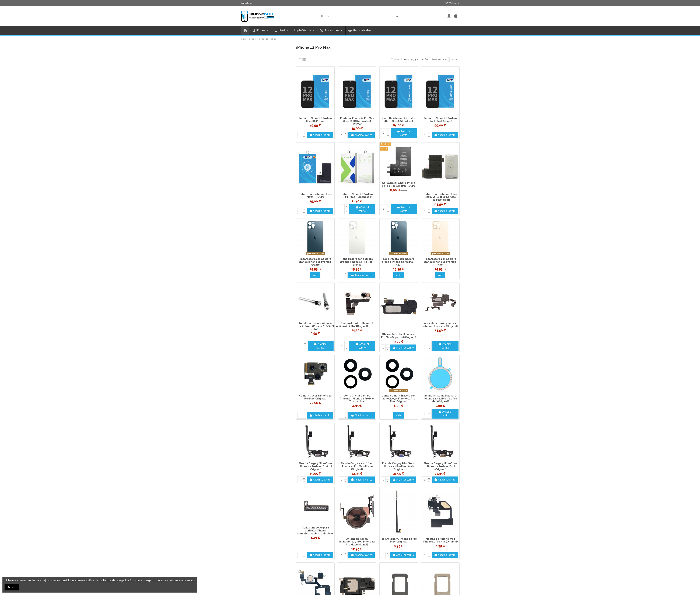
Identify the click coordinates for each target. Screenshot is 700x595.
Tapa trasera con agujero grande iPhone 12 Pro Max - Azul (399, 262)
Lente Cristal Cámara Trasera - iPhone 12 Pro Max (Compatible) (357, 399)
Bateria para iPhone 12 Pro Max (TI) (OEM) (315, 196)
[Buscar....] (397, 16)
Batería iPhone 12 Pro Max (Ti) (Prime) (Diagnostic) (357, 196)
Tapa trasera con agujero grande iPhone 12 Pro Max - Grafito (315, 262)
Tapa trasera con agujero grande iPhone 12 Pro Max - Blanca (357, 262)
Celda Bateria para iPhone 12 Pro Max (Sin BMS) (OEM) (399, 184)
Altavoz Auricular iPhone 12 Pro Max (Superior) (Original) (399, 336)
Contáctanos (247, 3)
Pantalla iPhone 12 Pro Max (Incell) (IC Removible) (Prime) (357, 121)
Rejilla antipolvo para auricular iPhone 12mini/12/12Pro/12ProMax (315, 531)
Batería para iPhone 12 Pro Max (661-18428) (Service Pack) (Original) (440, 197)
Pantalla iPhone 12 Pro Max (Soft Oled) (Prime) (440, 120)
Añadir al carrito (320, 135)
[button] (331, 30)
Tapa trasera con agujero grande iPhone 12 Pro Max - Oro (440, 262)
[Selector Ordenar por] (439, 59)
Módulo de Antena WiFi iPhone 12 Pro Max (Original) (440, 540)
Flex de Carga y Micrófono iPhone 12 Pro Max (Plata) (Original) (357, 466)
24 (454, 59)
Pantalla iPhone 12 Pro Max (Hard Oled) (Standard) (399, 120)
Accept (12, 587)
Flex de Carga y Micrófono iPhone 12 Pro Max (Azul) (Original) (399, 466)
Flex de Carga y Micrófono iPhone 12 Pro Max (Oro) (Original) (440, 466)
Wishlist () (452, 3)
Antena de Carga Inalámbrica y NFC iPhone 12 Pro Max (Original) (357, 542)
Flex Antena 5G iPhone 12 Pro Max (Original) (399, 540)
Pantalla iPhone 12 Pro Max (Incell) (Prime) (315, 120)
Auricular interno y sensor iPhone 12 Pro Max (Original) (440, 325)
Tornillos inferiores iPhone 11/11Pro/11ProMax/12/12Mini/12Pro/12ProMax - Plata (328, 326)
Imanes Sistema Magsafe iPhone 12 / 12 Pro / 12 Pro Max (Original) (440, 399)
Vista (315, 275)
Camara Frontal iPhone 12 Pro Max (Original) (357, 325)
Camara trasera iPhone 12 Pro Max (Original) (315, 397)
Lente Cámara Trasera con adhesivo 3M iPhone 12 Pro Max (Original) (399, 399)
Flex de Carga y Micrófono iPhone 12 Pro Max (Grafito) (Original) (315, 466)
